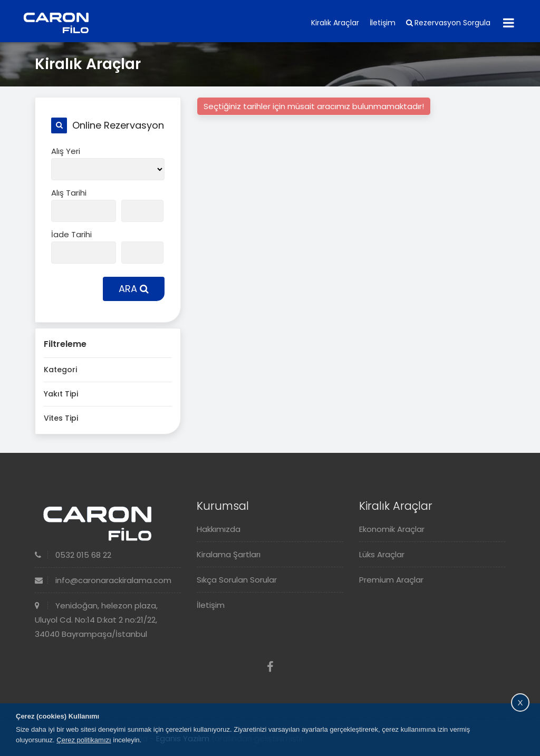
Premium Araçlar (391, 580)
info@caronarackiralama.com (103, 580)
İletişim (383, 23)
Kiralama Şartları (229, 554)
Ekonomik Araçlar (392, 529)
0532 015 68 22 (73, 555)
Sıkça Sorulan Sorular (237, 580)
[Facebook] (270, 667)
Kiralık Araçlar (335, 23)
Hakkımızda (219, 529)
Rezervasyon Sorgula (448, 23)
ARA (134, 289)
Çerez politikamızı (84, 740)
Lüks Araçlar (382, 554)
